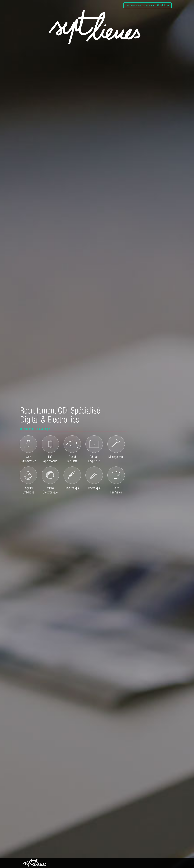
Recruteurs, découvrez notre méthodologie (148, 5)
